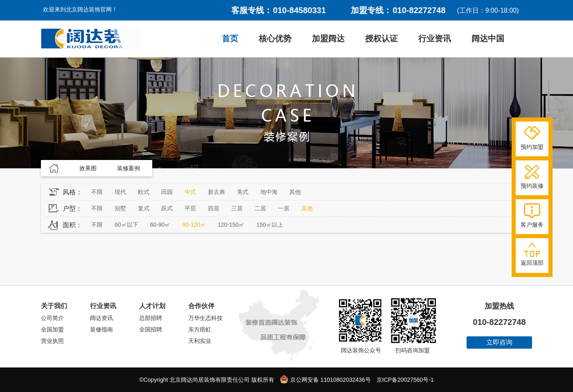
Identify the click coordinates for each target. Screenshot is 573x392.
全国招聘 (151, 329)
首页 (230, 38)
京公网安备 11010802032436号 (325, 379)
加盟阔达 (328, 38)
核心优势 (275, 38)
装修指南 (102, 329)
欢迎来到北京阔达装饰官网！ (80, 9)
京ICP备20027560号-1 (405, 380)
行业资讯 (435, 38)
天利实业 (200, 341)
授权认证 (381, 38)
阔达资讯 (102, 318)
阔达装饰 (90, 39)
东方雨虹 (200, 329)
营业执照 (52, 341)
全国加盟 (52, 329)
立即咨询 (499, 342)
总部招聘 (151, 318)
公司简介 (52, 318)
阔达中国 (488, 38)
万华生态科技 (205, 318)
